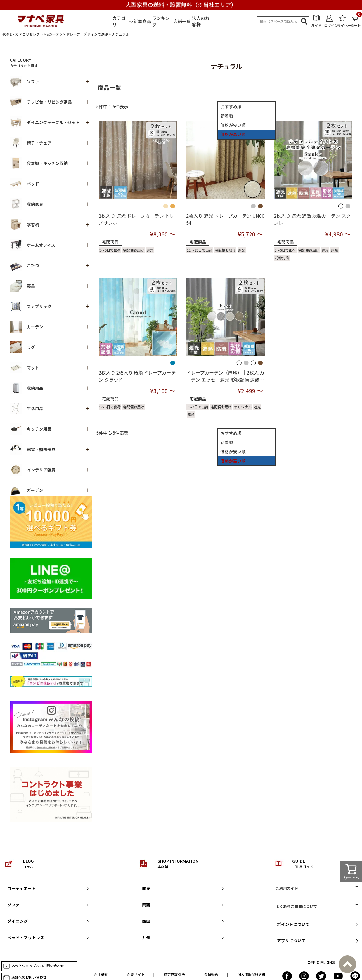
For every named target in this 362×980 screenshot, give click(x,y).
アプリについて (291, 941)
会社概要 (101, 974)
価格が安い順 (233, 125)
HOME (7, 34)
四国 (146, 921)
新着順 (227, 116)
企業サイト (136, 974)
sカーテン (55, 34)
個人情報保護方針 (252, 974)
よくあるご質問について (296, 906)
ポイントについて (293, 924)
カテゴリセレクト (29, 34)
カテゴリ (119, 21)
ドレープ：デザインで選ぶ (87, 34)
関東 (146, 888)
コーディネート (21, 888)
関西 (146, 905)
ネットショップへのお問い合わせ (33, 966)
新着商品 (142, 21)
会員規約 (211, 974)
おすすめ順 (231, 106)
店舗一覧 (182, 21)
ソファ (13, 905)
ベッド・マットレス (26, 937)
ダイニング (18, 921)
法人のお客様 (201, 21)
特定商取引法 (174, 974)
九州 (146, 937)
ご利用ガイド (287, 888)
